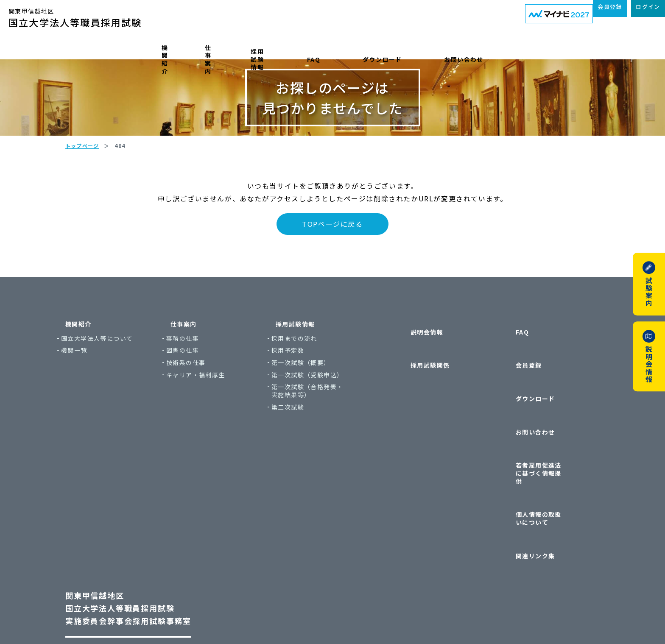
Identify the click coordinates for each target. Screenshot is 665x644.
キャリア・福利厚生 (221, 426)
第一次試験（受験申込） (333, 426)
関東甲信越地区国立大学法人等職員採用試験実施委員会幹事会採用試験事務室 (145, 524)
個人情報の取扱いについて (542, 464)
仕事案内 (213, 48)
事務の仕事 (208, 389)
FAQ (361, 48)
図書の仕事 (208, 401)
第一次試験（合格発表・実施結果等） (333, 442)
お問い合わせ (516, 48)
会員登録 (516, 391)
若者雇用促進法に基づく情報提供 (542, 444)
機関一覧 (100, 401)
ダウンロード (431, 48)
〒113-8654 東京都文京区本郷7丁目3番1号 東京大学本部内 (166, 570)
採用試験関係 (417, 391)
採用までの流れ (320, 389)
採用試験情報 (290, 48)
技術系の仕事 (211, 414)
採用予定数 (313, 401)
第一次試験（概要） (326, 414)
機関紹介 (142, 48)
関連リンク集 (522, 481)
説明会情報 (414, 375)
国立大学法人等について (122, 389)
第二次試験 (313, 458)
